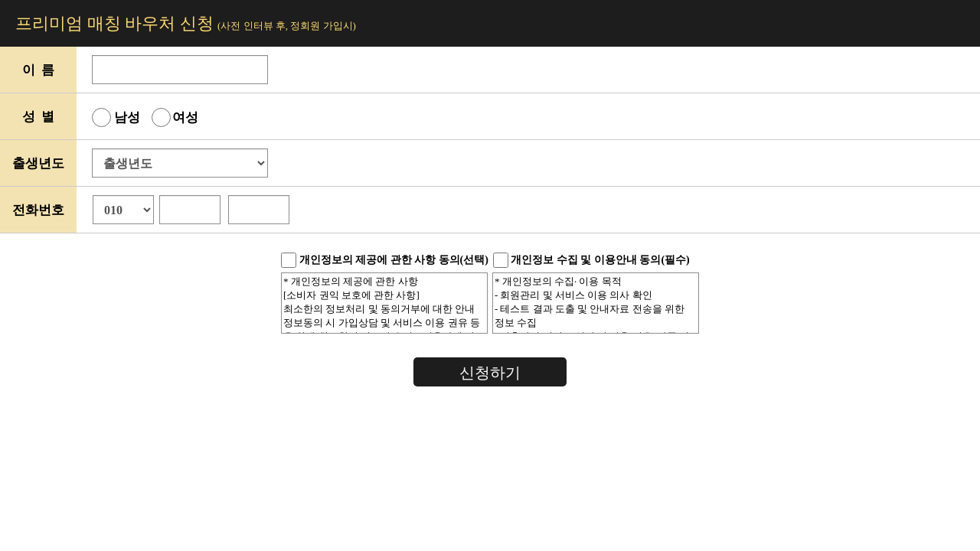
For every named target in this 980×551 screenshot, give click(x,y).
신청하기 (490, 373)
